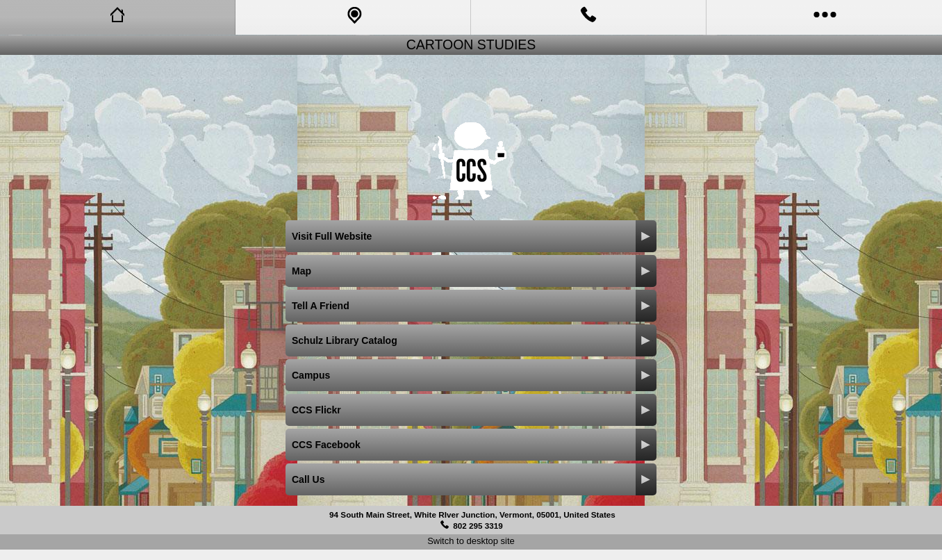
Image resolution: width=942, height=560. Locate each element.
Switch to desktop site (471, 541)
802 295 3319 (478, 526)
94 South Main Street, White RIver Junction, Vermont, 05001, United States (472, 514)
